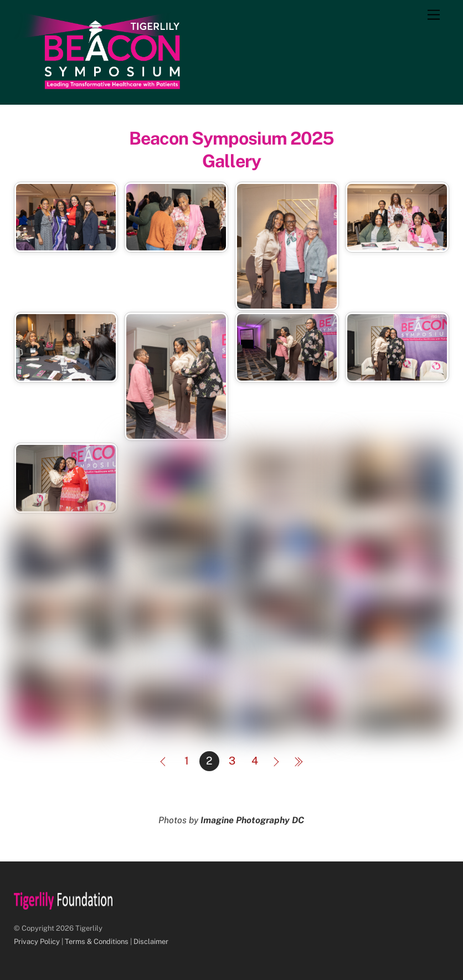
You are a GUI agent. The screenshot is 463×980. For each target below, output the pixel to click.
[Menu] (434, 15)
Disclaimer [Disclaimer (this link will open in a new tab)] (151, 941)
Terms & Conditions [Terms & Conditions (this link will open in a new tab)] (97, 941)
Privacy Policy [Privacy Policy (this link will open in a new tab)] (37, 941)
